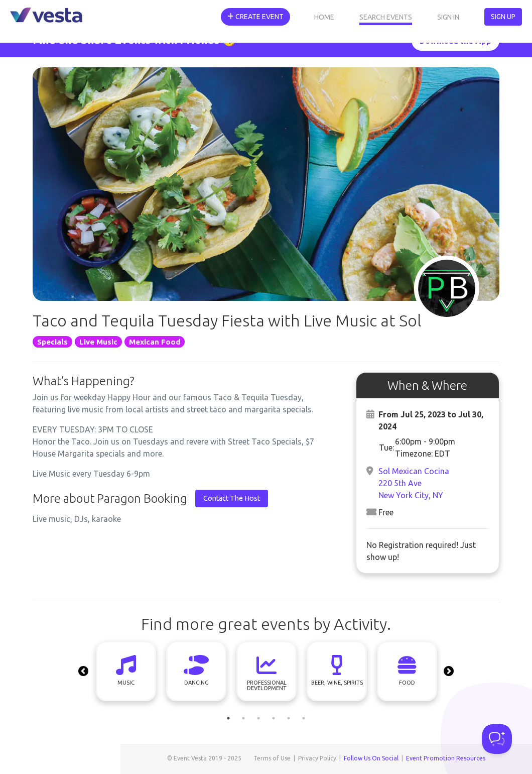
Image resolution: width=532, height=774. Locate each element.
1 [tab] (228, 718)
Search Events (386, 17)
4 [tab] (274, 718)
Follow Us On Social (371, 758)
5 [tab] (289, 718)
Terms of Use (272, 758)
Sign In (448, 17)
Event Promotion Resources (446, 758)
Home (324, 17)
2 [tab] (243, 718)
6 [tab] (304, 718)
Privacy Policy (317, 758)
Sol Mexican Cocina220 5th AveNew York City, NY (414, 483)
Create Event (255, 17)
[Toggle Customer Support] (497, 739)
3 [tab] (258, 718)
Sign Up (503, 17)
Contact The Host (232, 498)
